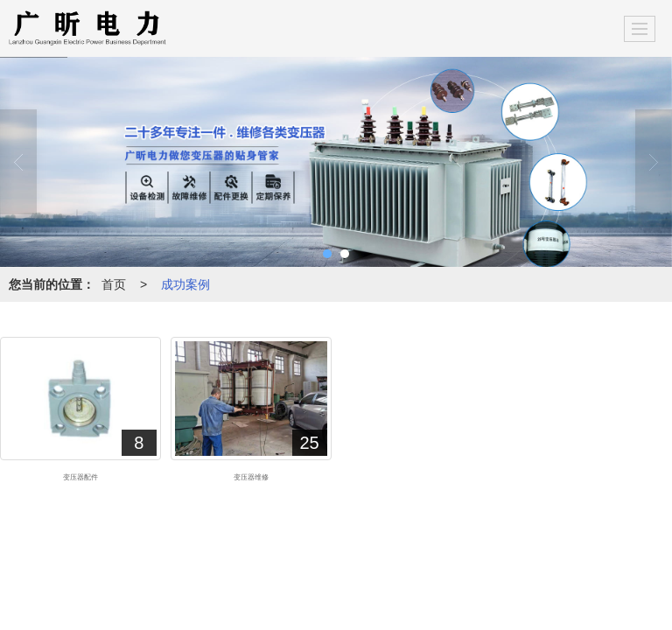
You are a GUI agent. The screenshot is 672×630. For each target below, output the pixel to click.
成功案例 (185, 284)
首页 (114, 284)
